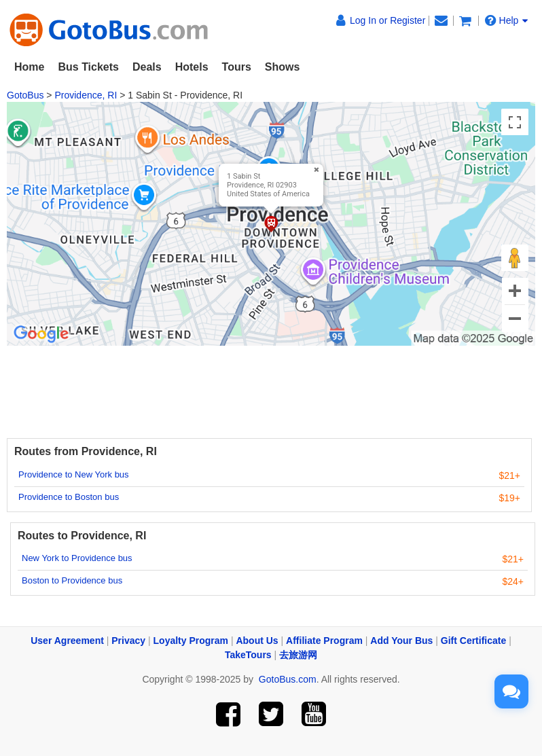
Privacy (128, 641)
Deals (147, 67)
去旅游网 (298, 655)
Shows (283, 67)
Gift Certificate (473, 641)
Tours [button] (237, 67)
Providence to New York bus (74, 474)
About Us (257, 641)
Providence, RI (86, 95)
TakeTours (248, 655)
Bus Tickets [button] (88, 67)
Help (507, 20)
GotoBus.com (288, 679)
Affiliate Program (324, 641)
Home (29, 67)
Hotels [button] (192, 67)
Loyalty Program (191, 641)
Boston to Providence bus (72, 580)
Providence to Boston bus (69, 497)
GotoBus (25, 95)
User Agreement (67, 641)
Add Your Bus (401, 641)
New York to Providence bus (77, 558)
